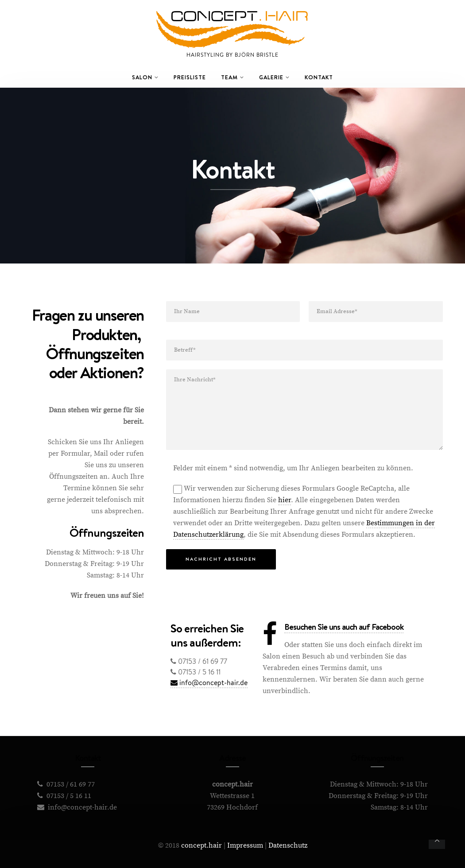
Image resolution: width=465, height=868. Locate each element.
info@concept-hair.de (209, 683)
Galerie (271, 77)
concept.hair (201, 845)
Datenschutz (288, 845)
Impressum (245, 845)
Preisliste (190, 77)
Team (229, 77)
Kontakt (319, 77)
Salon (142, 77)
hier (285, 500)
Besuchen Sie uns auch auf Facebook (344, 627)
